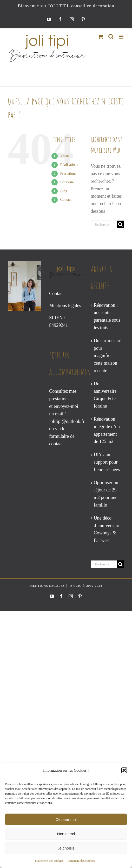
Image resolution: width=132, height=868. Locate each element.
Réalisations (69, 165)
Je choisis (66, 848)
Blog (64, 191)
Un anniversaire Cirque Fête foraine (105, 395)
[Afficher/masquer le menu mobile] (121, 37)
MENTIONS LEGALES (47, 586)
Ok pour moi (66, 819)
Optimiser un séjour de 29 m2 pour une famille (106, 494)
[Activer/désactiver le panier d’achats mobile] (101, 37)
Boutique (67, 182)
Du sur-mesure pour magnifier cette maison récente (108, 356)
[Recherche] (120, 224)
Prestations (68, 174)
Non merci (66, 834)
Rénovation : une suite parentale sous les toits (107, 316)
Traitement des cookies (49, 861)
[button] (124, 770)
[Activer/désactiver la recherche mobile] (111, 37)
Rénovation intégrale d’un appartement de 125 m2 (107, 430)
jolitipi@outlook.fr (67, 421)
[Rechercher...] (104, 224)
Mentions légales (65, 305)
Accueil (66, 156)
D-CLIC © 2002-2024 (85, 586)
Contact (66, 200)
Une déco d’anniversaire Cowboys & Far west (107, 529)
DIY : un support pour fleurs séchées (107, 462)
